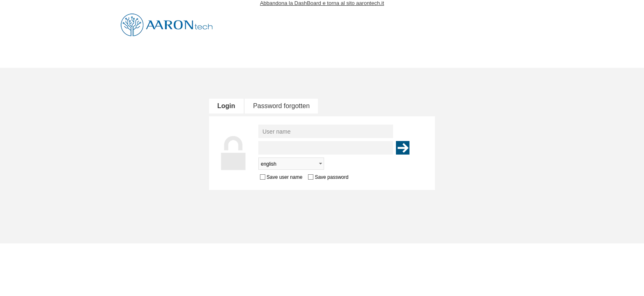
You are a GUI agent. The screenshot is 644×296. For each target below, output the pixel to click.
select (320, 164)
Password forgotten (281, 106)
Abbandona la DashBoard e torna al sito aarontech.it (322, 3)
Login (226, 106)
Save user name (284, 177)
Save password (331, 177)
